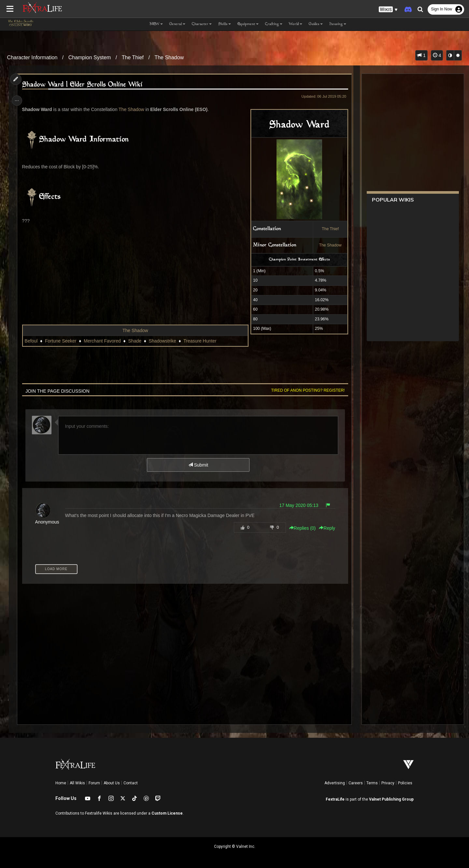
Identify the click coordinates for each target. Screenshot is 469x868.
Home (61, 783)
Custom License (167, 813)
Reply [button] (325, 528)
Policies (405, 783)
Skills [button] (225, 24)
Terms (372, 783)
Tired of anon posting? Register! (306, 390)
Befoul (33, 341)
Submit (198, 465)
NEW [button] (156, 24)
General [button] (177, 24)
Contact (131, 783)
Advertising (335, 783)
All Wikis (77, 783)
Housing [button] (338, 24)
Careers (356, 783)
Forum (94, 783)
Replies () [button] (300, 528)
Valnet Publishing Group (391, 799)
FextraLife (335, 799)
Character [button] (202, 24)
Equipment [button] (248, 24)
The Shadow (169, 57)
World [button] (296, 24)
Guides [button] (316, 24)
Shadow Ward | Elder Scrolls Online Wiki (84, 85)
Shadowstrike (164, 341)
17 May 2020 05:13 (297, 505)
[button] (388, 10)
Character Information (32, 57)
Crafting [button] (274, 24)
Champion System (90, 57)
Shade (136, 341)
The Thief (133, 57)
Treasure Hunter (201, 341)
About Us (112, 783)
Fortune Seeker (62, 341)
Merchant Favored (104, 341)
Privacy (388, 783)
